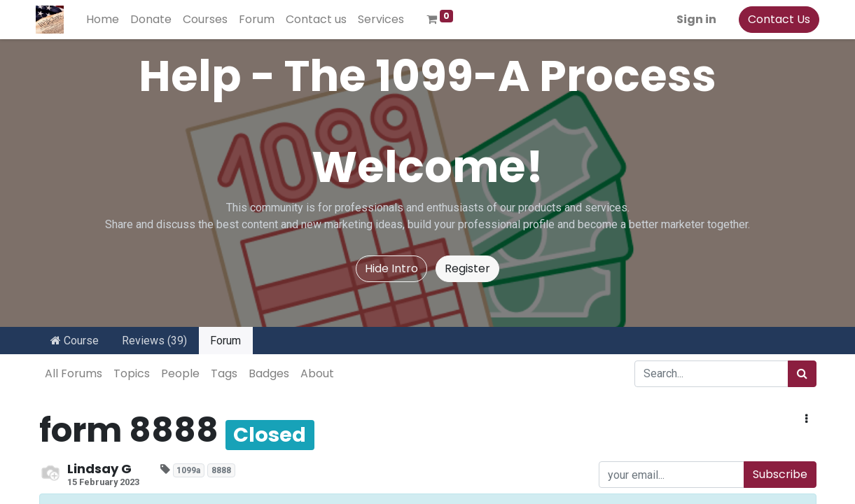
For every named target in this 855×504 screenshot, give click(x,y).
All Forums (74, 373)
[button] (806, 419)
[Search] (802, 374)
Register (467, 268)
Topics (132, 373)
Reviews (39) (154, 341)
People (180, 373)
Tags (224, 373)
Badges (269, 373)
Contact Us (776, 19)
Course (75, 341)
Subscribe (780, 474)
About (317, 373)
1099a (188, 470)
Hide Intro (391, 268)
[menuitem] (106, 20)
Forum (225, 341)
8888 (221, 470)
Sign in (694, 19)
